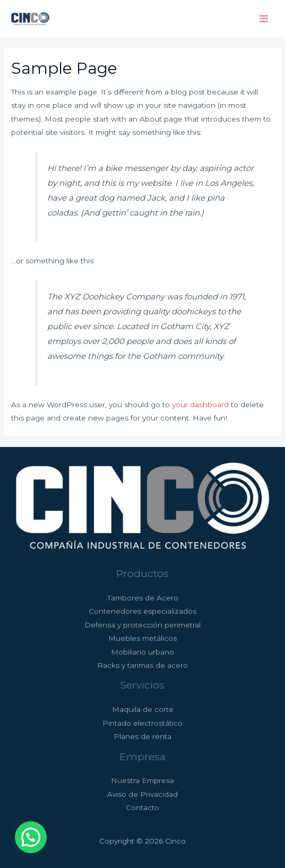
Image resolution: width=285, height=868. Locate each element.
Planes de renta (142, 736)
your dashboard (200, 405)
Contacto (142, 807)
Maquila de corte (143, 709)
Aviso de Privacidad (142, 794)
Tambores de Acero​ (143, 598)
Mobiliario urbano (142, 652)
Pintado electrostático (142, 723)
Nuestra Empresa (142, 780)
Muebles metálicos (142, 638)
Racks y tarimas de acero (142, 665)
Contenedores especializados (142, 611)
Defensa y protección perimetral (142, 625)
